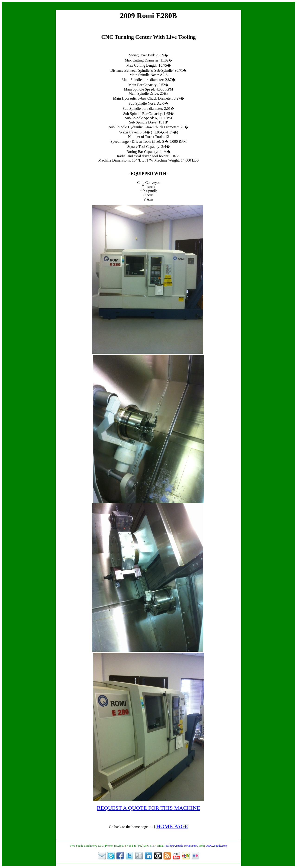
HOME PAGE (172, 826)
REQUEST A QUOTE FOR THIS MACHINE (148, 808)
